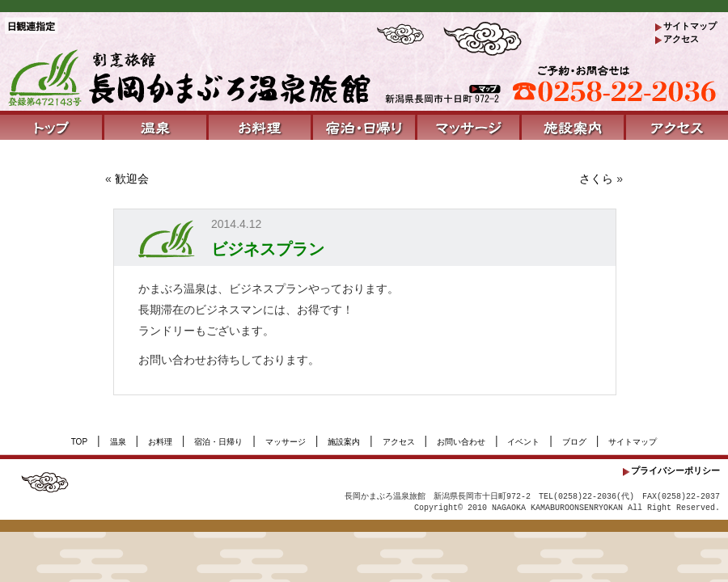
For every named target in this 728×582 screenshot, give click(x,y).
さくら (596, 179)
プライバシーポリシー (675, 470)
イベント (523, 442)
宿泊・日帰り (218, 442)
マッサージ (286, 442)
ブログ (574, 442)
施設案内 (344, 442)
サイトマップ (690, 26)
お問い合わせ (461, 442)
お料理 (160, 442)
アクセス (681, 39)
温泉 (118, 442)
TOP (79, 442)
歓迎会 (132, 179)
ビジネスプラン (268, 249)
